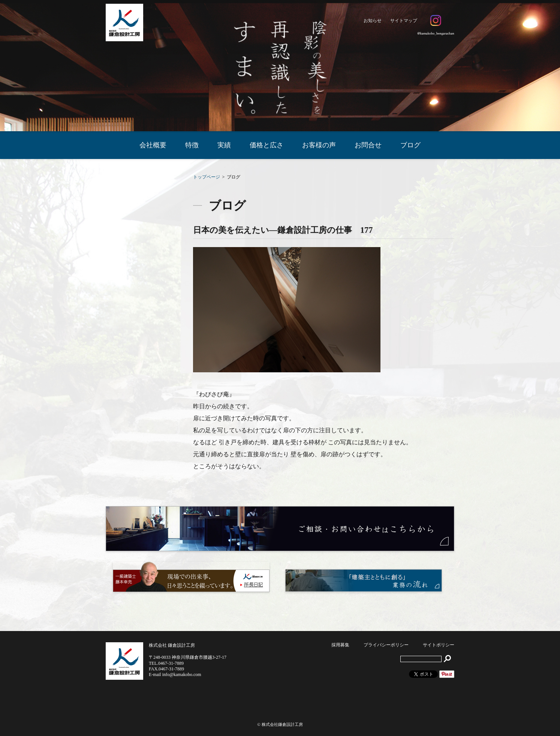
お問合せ (368, 145)
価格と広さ (267, 145)
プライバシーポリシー (386, 645)
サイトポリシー (439, 645)
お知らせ (373, 21)
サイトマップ (404, 21)
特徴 (192, 145)
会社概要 (153, 145)
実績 (224, 145)
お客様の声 (319, 145)
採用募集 (340, 645)
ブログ (410, 145)
